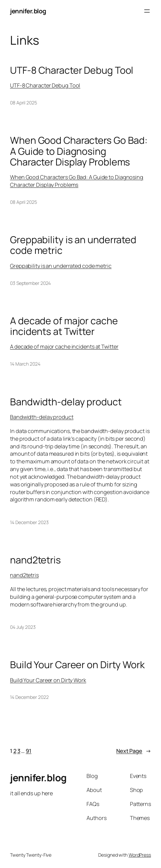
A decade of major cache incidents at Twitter (64, 326)
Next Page (134, 751)
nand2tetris (35, 560)
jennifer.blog (28, 11)
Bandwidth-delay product (66, 402)
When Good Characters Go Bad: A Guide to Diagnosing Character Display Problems (79, 151)
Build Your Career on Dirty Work (77, 665)
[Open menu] (147, 11)
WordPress (140, 855)
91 (29, 751)
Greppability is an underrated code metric (73, 245)
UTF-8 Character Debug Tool (72, 70)
